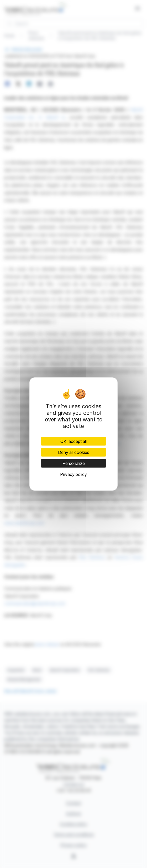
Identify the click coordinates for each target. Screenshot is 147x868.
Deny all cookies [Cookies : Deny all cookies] (74, 452)
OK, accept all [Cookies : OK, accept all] (73, 441)
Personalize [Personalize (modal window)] (74, 463)
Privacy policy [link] (73, 474)
